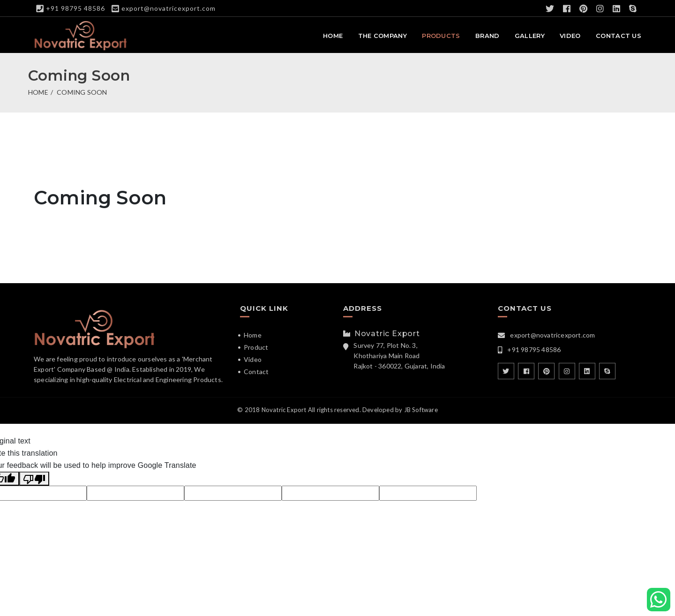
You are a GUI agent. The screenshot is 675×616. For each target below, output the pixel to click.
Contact (256, 372)
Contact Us (619, 36)
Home (333, 36)
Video (570, 36)
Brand (487, 36)
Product (256, 347)
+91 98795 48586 (75, 8)
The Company (382, 36)
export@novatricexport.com (169, 8)
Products (441, 36)
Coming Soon (82, 92)
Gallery (530, 36)
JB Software (421, 410)
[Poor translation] (34, 479)
